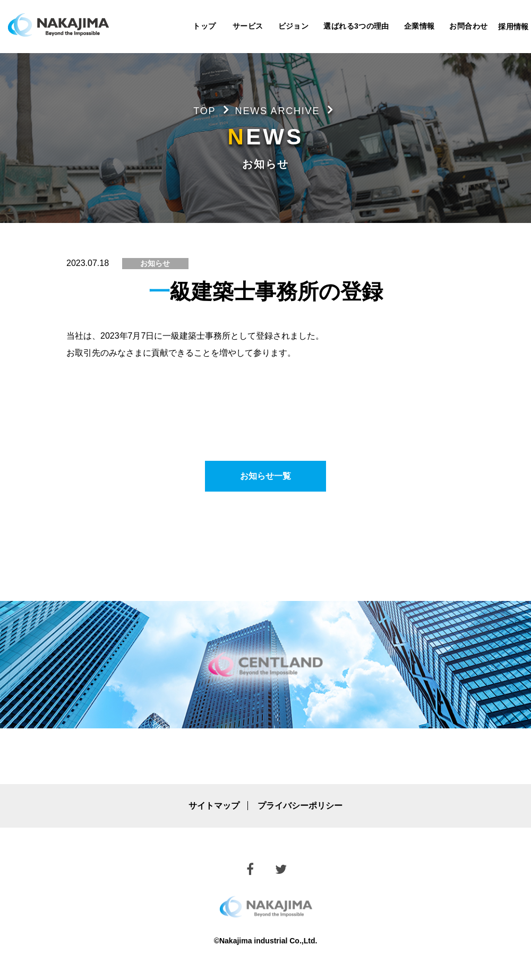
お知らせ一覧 (265, 476)
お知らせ (155, 263)
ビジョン (294, 26)
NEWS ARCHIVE (278, 111)
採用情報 (513, 27)
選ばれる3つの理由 (356, 26)
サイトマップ (214, 806)
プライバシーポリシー (300, 806)
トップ (204, 26)
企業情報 (419, 26)
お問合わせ (468, 26)
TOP (204, 111)
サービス (248, 26)
